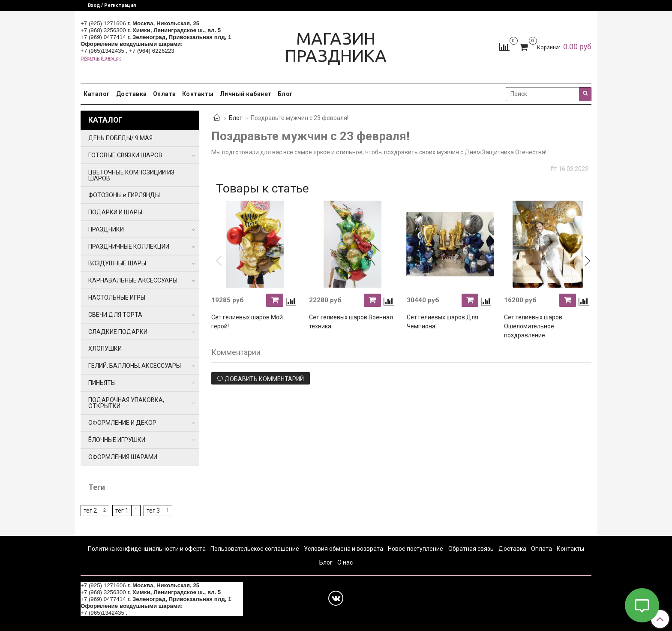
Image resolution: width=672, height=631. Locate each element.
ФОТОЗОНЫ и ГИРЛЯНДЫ (124, 195)
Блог (285, 94)
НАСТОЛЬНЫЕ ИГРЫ (117, 297)
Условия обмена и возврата (343, 549)
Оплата (165, 94)
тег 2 (90, 511)
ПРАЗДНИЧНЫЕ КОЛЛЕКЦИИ (129, 246)
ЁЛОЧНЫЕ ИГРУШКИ (117, 440)
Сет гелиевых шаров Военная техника (351, 322)
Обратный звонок (101, 59)
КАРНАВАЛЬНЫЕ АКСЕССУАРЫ (133, 280)
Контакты (198, 94)
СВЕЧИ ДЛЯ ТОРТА (115, 315)
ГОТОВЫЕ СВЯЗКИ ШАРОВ (125, 155)
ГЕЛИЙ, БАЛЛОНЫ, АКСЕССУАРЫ (135, 366)
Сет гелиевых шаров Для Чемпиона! (442, 322)
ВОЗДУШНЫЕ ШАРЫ (117, 263)
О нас (345, 562)
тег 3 (153, 511)
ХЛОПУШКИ (105, 349)
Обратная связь (471, 549)
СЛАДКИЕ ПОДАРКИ (118, 332)
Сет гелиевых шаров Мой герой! (247, 322)
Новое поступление (415, 549)
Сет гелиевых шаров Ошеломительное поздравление (533, 326)
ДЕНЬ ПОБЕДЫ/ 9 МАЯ (120, 138)
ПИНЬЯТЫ (102, 383)
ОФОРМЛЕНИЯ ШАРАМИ (123, 457)
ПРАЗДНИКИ (106, 229)
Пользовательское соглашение (255, 549)
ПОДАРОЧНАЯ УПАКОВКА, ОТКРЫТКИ (126, 403)
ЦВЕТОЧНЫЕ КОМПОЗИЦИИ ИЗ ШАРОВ (131, 175)
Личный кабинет (246, 94)
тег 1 (122, 511)
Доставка (132, 94)
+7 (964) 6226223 (152, 51)
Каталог (97, 94)
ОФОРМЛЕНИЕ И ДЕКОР (122, 423)
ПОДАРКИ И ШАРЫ (115, 212)
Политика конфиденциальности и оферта (147, 549)
